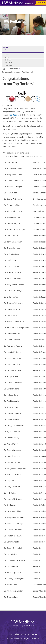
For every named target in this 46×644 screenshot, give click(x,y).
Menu (6, 47)
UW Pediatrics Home (3, 69)
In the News (13, 69)
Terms (34, 634)
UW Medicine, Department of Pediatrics (17, 8)
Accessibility (15, 634)
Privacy (26, 634)
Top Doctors (14, 115)
